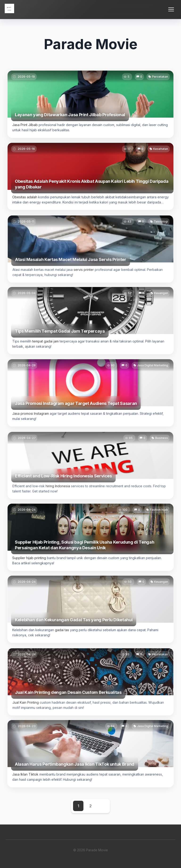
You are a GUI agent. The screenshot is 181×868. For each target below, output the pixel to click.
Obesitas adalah (25, 197)
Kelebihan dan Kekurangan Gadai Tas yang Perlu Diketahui (74, 627)
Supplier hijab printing (31, 563)
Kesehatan (161, 149)
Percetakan (160, 77)
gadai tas (63, 637)
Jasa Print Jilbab (25, 125)
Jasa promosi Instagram (33, 420)
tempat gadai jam (47, 346)
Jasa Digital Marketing (150, 374)
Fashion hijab (157, 516)
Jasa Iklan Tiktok (27, 779)
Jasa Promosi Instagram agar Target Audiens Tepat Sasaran (76, 410)
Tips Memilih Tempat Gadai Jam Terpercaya (61, 336)
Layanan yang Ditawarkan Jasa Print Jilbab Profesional (70, 115)
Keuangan (159, 300)
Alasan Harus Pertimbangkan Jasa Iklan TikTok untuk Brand (75, 769)
